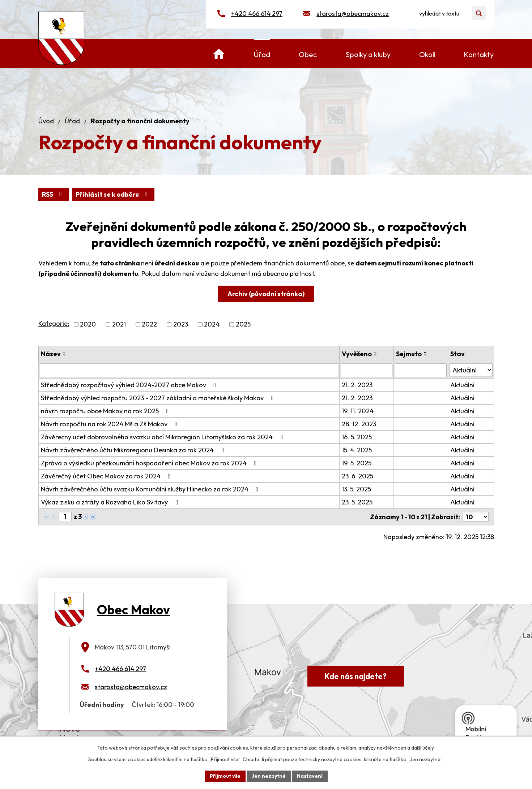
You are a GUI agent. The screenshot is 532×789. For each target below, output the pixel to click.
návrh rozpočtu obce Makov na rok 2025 (106, 411)
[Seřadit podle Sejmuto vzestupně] (426, 352)
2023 (181, 325)
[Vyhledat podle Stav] (471, 370)
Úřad (72, 121)
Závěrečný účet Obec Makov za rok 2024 (107, 476)
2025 (243, 325)
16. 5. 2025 (357, 437)
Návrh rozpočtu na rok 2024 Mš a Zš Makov (111, 424)
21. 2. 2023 (357, 385)
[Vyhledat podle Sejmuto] (421, 370)
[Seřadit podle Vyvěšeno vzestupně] (376, 352)
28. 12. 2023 (359, 424)
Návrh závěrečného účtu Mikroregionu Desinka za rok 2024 (134, 450)
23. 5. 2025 (357, 502)
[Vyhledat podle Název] (189, 370)
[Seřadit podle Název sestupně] (65, 355)
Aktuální (462, 385)
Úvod (46, 121)
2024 (212, 325)
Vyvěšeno (357, 354)
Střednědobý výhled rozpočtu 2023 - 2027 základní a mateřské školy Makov (159, 398)
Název (51, 354)
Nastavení (310, 776)
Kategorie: (54, 323)
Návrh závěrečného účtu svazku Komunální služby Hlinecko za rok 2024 (151, 489)
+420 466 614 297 (257, 14)
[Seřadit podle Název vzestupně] (65, 352)
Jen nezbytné (269, 776)
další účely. (423, 748)
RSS (53, 194)
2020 (88, 325)
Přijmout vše (225, 776)
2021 (119, 325)
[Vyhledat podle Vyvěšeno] (367, 370)
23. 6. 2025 (357, 476)
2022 (149, 325)
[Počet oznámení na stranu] (476, 517)
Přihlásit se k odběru (113, 194)
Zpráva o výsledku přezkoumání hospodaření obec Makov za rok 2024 (150, 463)
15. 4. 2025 (357, 450)
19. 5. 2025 (357, 463)
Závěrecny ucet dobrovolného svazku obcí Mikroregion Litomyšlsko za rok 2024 (163, 437)
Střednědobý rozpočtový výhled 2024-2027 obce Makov (130, 385)
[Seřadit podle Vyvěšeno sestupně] (376, 355)
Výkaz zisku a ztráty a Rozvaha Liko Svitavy (111, 502)
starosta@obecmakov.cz (353, 14)
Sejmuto (409, 354)
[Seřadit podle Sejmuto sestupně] (426, 355)
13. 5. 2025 (356, 489)
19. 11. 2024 (358, 411)
